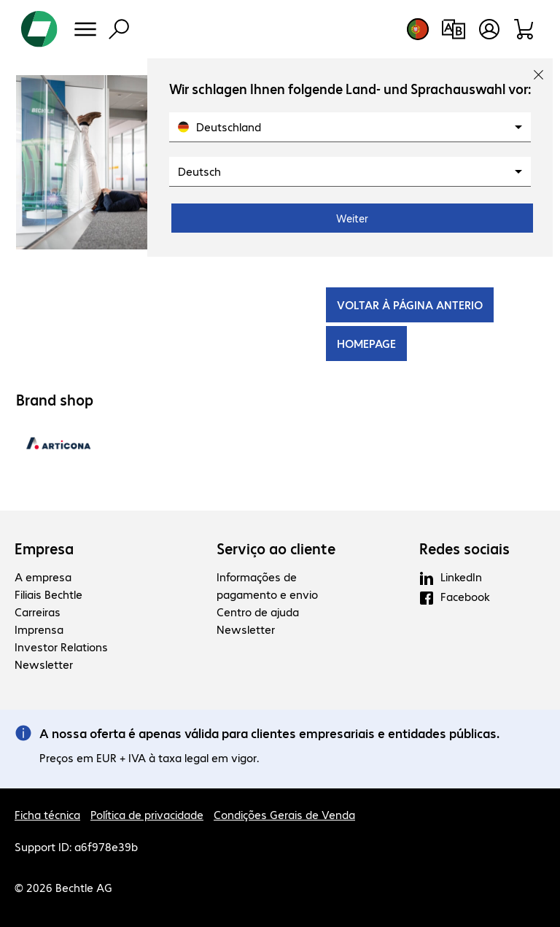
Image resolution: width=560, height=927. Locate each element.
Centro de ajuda (258, 612)
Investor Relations (61, 647)
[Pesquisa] (119, 29)
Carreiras (38, 612)
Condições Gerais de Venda (284, 814)
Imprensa (39, 629)
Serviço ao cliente (276, 548)
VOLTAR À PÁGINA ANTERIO (410, 305)
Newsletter (44, 664)
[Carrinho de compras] (525, 29)
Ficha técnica (47, 814)
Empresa (44, 548)
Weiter (352, 218)
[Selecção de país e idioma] (418, 29)
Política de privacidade (147, 814)
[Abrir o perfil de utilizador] (489, 29)
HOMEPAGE (366, 343)
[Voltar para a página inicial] (39, 29)
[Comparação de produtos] (453, 29)
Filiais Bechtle (48, 594)
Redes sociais (464, 548)
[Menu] (85, 29)
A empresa (43, 577)
